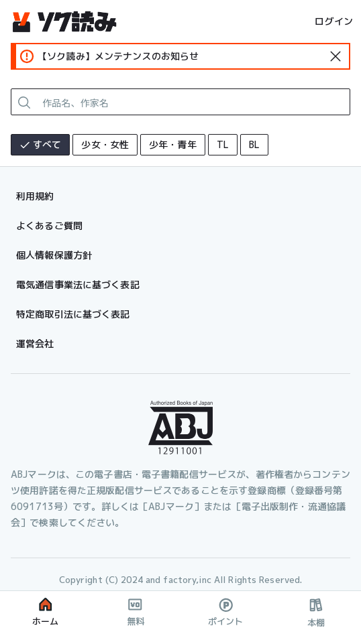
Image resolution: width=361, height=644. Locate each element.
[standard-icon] (336, 56)
